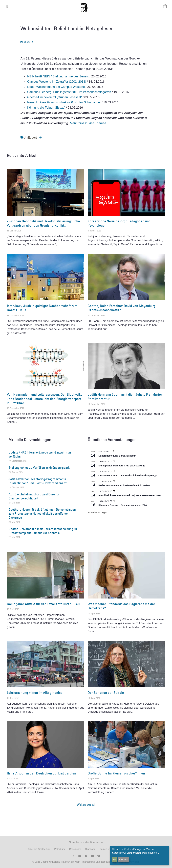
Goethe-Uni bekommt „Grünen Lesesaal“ (55, 97)
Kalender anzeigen (98, 513)
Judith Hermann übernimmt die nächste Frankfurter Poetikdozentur (125, 397)
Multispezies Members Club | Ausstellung (122, 466)
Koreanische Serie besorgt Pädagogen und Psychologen (119, 223)
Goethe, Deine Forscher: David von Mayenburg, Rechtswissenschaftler (122, 308)
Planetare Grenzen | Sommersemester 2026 (123, 505)
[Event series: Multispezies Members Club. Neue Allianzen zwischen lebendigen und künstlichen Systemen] (114, 462)
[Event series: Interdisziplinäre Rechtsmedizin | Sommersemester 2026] (114, 491)
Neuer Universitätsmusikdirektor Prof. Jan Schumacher (64, 102)
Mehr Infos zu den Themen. (88, 123)
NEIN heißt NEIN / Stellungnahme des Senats (58, 76)
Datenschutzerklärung (107, 862)
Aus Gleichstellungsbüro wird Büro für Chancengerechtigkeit (34, 496)
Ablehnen (124, 859)
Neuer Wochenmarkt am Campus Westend (56, 87)
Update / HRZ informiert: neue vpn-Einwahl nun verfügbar (40, 454)
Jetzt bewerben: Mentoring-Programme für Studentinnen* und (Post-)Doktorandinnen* (38, 481)
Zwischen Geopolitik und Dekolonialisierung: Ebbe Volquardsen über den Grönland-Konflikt (43, 223)
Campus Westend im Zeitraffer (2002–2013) (57, 82)
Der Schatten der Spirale (106, 693)
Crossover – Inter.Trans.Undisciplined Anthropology (127, 475)
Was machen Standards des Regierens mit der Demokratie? (121, 606)
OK (115, 859)
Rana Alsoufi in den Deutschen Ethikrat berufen (41, 773)
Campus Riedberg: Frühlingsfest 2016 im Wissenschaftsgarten (69, 92)
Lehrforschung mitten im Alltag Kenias (35, 693)
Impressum (87, 862)
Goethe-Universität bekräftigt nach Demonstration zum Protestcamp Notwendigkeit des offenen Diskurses (42, 514)
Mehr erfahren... (150, 853)
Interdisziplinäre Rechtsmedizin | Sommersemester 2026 (130, 495)
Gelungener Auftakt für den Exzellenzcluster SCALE (44, 604)
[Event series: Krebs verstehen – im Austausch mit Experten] (114, 482)
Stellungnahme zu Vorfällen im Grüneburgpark (39, 468)
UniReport (30, 137)
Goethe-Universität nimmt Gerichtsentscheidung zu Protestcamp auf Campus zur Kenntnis (43, 531)
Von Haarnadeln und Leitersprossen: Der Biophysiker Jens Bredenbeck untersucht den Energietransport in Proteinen (45, 399)
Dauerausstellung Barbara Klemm (117, 456)
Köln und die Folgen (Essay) (46, 108)
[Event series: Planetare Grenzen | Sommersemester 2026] (114, 501)
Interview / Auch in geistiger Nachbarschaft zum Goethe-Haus (42, 308)
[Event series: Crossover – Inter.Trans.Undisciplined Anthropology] (114, 472)
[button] (86, 805)
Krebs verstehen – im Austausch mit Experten (124, 485)
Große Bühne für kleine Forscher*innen (116, 773)
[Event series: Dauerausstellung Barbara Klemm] (113, 452)
